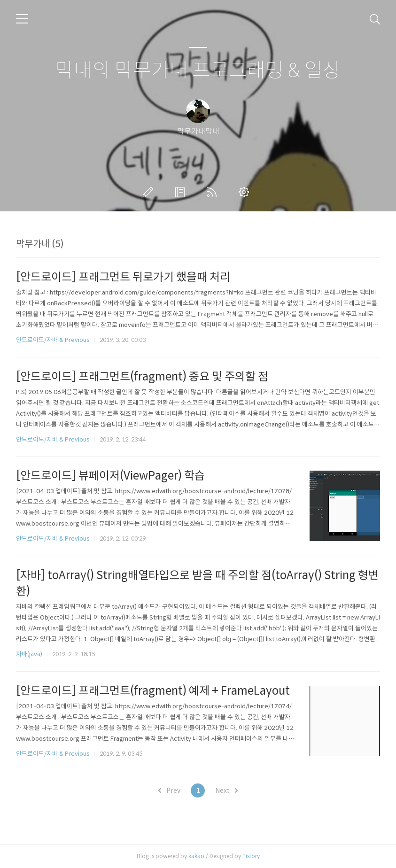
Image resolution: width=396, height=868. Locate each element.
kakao (196, 856)
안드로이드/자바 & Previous (53, 340)
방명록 (182, 192)
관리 (246, 192)
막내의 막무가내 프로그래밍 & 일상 (198, 71)
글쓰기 (150, 192)
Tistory (251, 856)
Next (226, 790)
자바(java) (29, 654)
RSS (214, 192)
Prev (169, 790)
